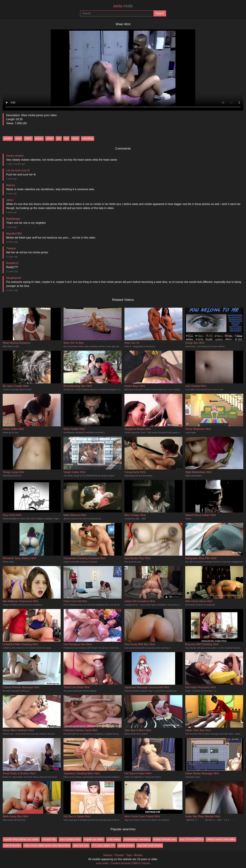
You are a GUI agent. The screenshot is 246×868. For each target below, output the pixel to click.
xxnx (123, 6)
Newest (108, 855)
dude (75, 138)
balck (28, 138)
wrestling (88, 138)
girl (59, 138)
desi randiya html (70, 839)
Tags (129, 855)
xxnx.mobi (102, 863)
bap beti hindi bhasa (150, 845)
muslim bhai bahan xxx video (21, 839)
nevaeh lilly (49, 839)
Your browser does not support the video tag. (123, 69)
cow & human (12, 845)
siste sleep (114, 839)
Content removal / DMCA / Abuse (130, 863)
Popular (119, 855)
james (39, 138)
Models (138, 855)
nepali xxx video (94, 839)
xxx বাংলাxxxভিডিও (191, 839)
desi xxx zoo (81, 845)
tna (66, 138)
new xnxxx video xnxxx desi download (47, 845)
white (50, 138)
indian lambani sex (165, 839)
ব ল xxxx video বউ (103, 845)
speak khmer (126, 845)
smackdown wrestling (137, 839)
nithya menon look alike (221, 839)
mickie (8, 138)
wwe (18, 138)
